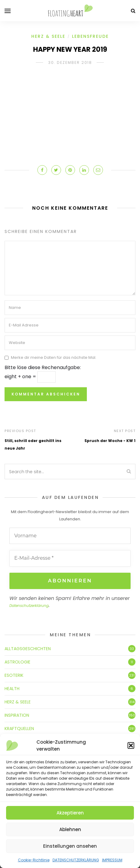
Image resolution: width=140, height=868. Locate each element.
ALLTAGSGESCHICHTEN (28, 649)
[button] (131, 745)
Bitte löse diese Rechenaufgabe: (43, 367)
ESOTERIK (14, 675)
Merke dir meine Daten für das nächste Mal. (54, 357)
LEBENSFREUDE (90, 36)
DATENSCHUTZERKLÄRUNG (76, 860)
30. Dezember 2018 (70, 62)
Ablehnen (70, 829)
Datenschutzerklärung (29, 606)
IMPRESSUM (112, 860)
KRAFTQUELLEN (19, 729)
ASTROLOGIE (17, 662)
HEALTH (12, 689)
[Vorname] (70, 536)
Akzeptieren (70, 813)
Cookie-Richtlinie (34, 860)
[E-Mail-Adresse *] (70, 558)
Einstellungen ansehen (70, 846)
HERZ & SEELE (48, 36)
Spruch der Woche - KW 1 (110, 441)
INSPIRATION (17, 715)
